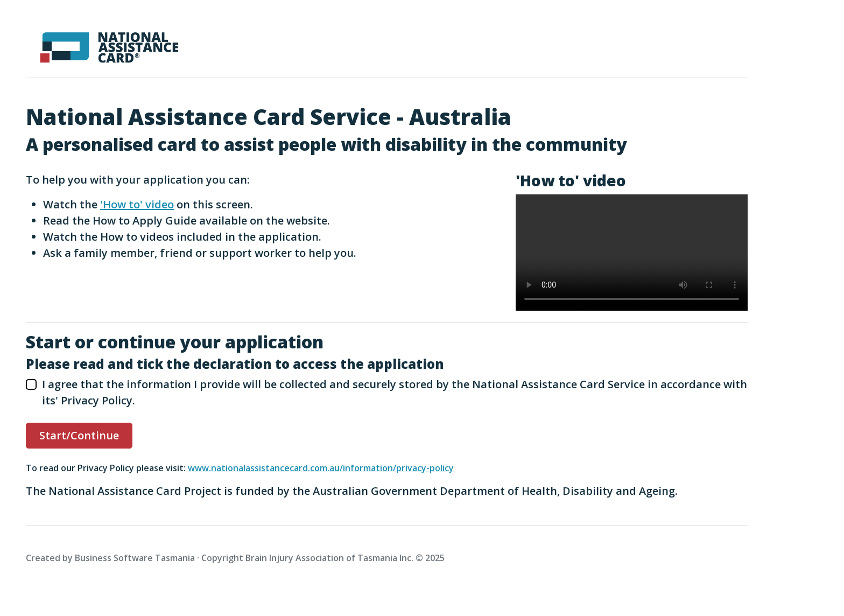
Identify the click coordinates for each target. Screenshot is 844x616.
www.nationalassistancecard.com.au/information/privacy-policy (321, 468)
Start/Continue (79, 435)
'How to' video (137, 204)
